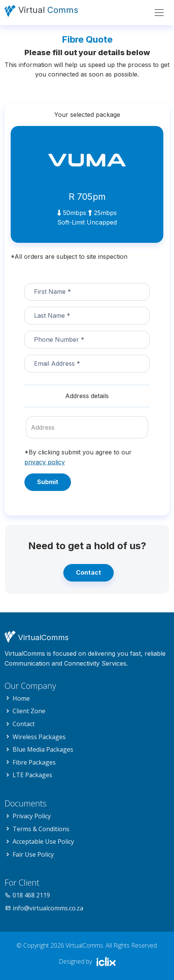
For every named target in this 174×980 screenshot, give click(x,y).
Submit (48, 482)
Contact (89, 572)
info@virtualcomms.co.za (48, 908)
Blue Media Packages (43, 749)
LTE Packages (32, 775)
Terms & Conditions (41, 829)
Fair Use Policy (33, 854)
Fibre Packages (34, 762)
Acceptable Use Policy (43, 841)
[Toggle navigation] (159, 13)
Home (21, 698)
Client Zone (29, 711)
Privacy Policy (32, 816)
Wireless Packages (39, 737)
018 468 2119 (31, 895)
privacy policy (45, 462)
